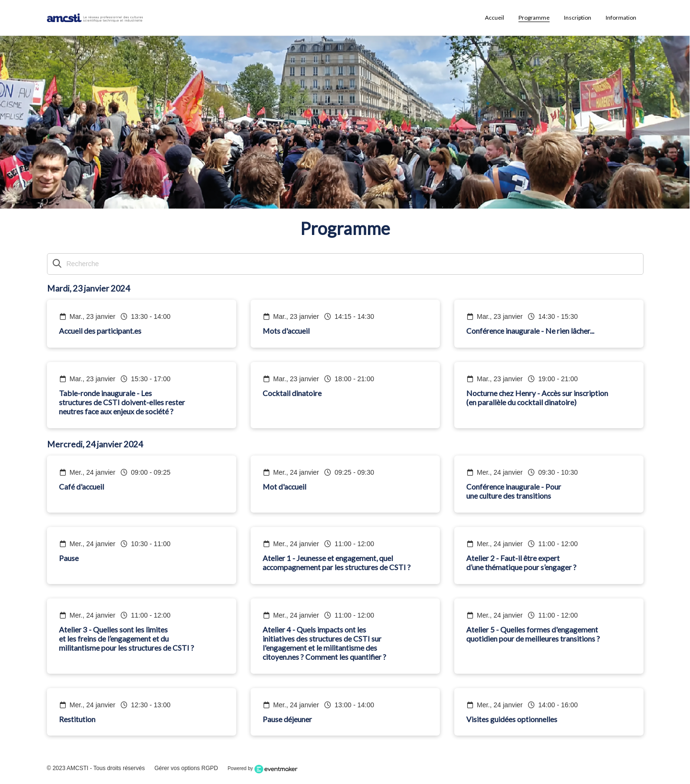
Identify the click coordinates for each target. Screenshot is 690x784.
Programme (534, 18)
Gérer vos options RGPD (186, 768)
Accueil (494, 18)
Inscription (578, 18)
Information (621, 18)
